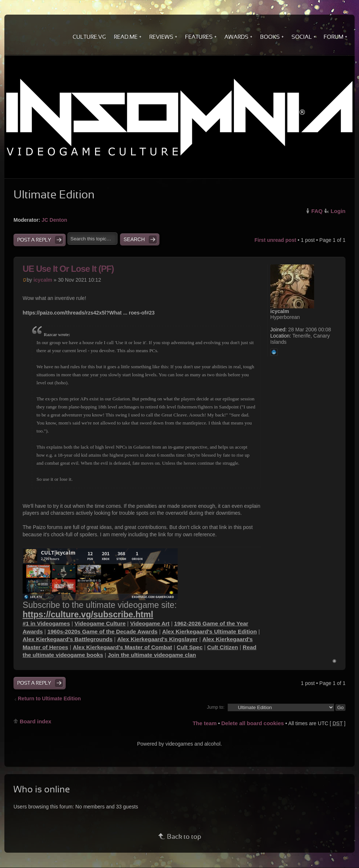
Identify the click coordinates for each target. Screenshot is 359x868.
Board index (36, 721)
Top (334, 661)
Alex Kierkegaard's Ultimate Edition (209, 631)
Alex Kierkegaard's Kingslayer (157, 639)
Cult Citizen (223, 647)
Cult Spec (190, 647)
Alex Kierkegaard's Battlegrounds (68, 639)
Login (338, 211)
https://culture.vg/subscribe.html (88, 614)
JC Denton (54, 220)
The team (205, 723)
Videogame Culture (100, 623)
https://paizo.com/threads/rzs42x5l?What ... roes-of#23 (89, 313)
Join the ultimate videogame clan (152, 655)
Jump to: (216, 707)
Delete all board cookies (252, 723)
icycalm (43, 280)
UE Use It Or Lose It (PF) (68, 269)
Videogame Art (150, 623)
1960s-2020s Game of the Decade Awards (103, 631)
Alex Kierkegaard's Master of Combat (122, 647)
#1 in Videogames (46, 623)
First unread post (275, 240)
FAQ (317, 211)
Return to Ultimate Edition (49, 698)
